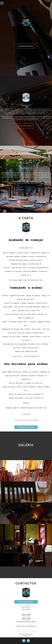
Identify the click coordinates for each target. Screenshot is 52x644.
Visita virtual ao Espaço (26, 631)
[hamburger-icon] (2, 3)
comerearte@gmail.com (26, 606)
